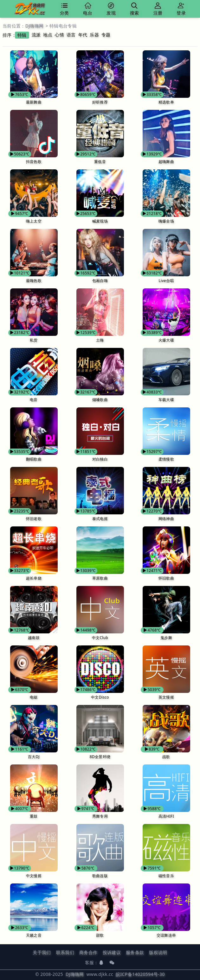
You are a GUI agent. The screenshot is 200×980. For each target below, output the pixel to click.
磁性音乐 (166, 876)
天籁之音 (34, 935)
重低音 (100, 162)
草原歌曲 (100, 578)
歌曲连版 (100, 876)
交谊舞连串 (166, 935)
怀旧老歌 (34, 519)
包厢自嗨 (100, 281)
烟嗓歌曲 (100, 400)
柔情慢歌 (166, 459)
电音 (34, 400)
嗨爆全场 (166, 221)
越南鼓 (34, 638)
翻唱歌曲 (34, 459)
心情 (59, 35)
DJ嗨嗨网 (35, 26)
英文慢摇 (166, 697)
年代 (83, 35)
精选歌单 (166, 102)
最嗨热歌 (34, 281)
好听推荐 (100, 102)
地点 (48, 35)
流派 (36, 35)
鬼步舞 (166, 638)
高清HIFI (166, 816)
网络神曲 (166, 519)
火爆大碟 (166, 340)
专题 (106, 35)
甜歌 (100, 935)
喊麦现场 (100, 221)
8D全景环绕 (100, 757)
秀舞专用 (100, 816)
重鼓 (34, 816)
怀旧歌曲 (166, 578)
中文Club (100, 638)
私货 (34, 340)
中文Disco (100, 697)
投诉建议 (112, 952)
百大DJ (34, 757)
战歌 (166, 757)
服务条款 (135, 952)
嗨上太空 (34, 221)
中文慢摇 (34, 876)
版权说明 (158, 952)
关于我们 (42, 952)
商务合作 (88, 952)
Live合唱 (166, 281)
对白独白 (100, 459)
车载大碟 (166, 400)
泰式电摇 (100, 519)
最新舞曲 (34, 102)
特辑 (22, 35)
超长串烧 (34, 578)
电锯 (34, 697)
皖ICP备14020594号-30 (140, 974)
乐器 (94, 35)
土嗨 (100, 340)
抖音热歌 (34, 162)
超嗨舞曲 (166, 162)
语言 (71, 35)
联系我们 (65, 952)
